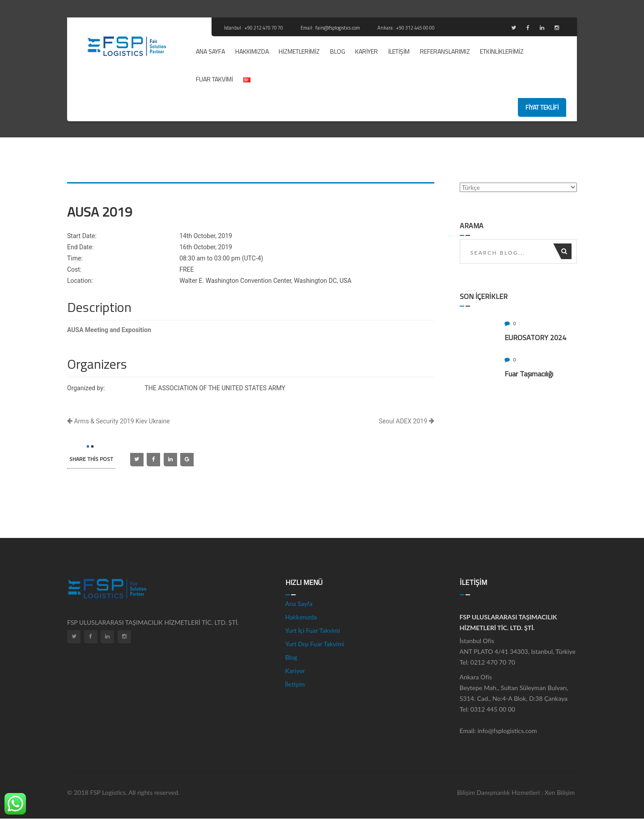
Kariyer (366, 51)
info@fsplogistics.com (507, 731)
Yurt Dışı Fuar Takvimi (315, 644)
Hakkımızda (252, 51)
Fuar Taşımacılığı (529, 374)
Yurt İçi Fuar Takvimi (313, 630)
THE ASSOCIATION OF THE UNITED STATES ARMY (215, 388)
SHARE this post (91, 459)
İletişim (399, 51)
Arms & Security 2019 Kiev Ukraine (119, 421)
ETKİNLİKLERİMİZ (502, 51)
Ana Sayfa (210, 51)
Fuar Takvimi (214, 79)
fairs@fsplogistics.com (338, 28)
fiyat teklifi (542, 107)
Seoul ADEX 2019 (407, 421)
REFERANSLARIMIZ (445, 51)
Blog (338, 51)
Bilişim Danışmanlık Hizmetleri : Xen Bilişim (516, 792)
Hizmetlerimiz (299, 51)
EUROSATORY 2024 (535, 337)
